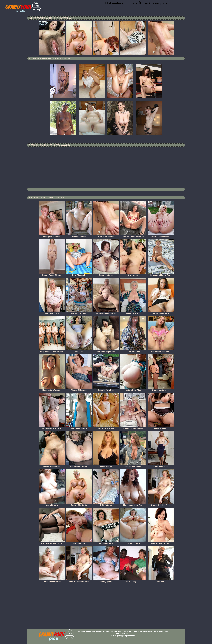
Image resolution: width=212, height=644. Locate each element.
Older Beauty (106, 466)
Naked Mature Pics (52, 466)
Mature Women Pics (161, 236)
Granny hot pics (106, 274)
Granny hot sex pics (161, 351)
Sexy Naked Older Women (52, 351)
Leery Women (161, 427)
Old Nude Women (133, 466)
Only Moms (133, 274)
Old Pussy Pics (133, 542)
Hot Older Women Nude (52, 542)
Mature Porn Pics (133, 389)
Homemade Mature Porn (161, 274)
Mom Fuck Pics (106, 542)
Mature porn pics (79, 312)
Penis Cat (79, 351)
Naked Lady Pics (133, 312)
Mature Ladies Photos (79, 581)
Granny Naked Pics (161, 312)
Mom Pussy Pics (133, 581)
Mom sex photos (79, 236)
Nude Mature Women (52, 389)
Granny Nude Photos (52, 427)
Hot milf (161, 581)
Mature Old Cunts (79, 389)
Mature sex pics (52, 312)
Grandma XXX (79, 542)
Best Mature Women (161, 542)
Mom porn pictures (52, 236)
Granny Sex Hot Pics (161, 504)
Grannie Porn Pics (106, 389)
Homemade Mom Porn (133, 504)
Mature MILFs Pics (79, 427)
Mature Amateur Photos (133, 236)
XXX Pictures (106, 504)
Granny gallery (106, 581)
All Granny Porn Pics (52, 581)
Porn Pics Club (79, 274)
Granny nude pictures (106, 312)
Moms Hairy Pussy (106, 427)
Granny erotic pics (161, 389)
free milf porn (52, 504)
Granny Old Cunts (79, 504)
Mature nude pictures (106, 351)
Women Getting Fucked (133, 427)
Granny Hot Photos (79, 466)
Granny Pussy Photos (52, 274)
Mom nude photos (106, 236)
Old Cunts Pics (133, 351)
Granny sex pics (161, 466)
